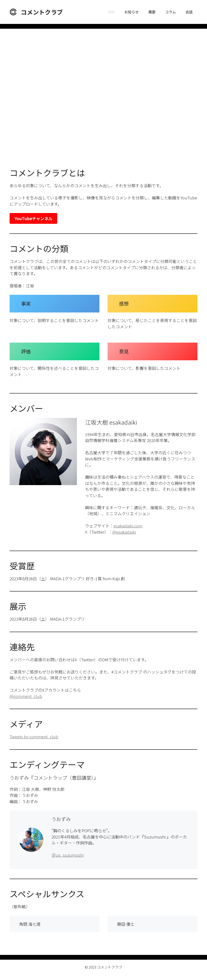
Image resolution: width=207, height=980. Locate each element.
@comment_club (26, 696)
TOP (111, 12)
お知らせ (132, 12)
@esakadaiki (124, 532)
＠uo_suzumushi (68, 855)
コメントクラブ (42, 12)
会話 (189, 12)
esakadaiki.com (128, 526)
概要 (152, 12)
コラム (170, 12)
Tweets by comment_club (34, 736)
